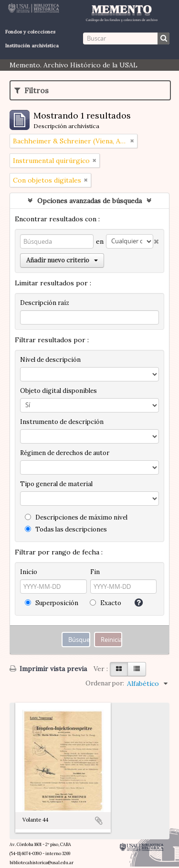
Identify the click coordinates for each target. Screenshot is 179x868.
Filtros (32, 90)
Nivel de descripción (50, 360)
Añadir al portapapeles (99, 821)
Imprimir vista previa (48, 669)
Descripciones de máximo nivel (76, 517)
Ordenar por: (105, 683)
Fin (95, 572)
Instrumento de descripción (62, 422)
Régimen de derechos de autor (65, 453)
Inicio (29, 572)
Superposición (52, 603)
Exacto (105, 603)
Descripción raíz (45, 303)
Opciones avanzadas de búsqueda (89, 201)
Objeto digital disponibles (58, 391)
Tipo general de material (56, 484)
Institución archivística (32, 46)
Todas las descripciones (66, 529)
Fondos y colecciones (30, 32)
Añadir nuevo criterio (62, 260)
